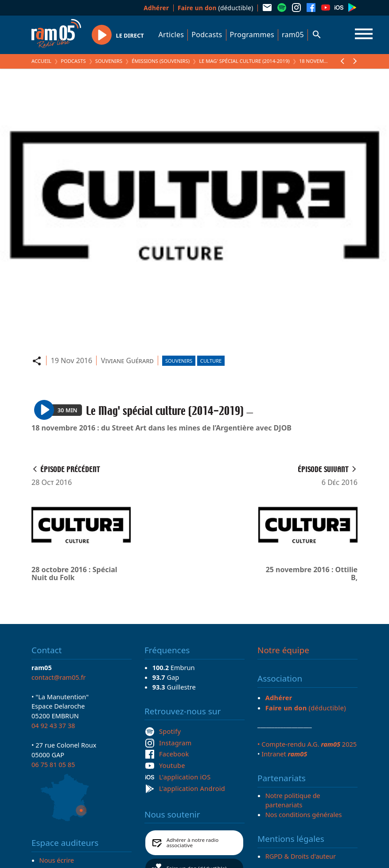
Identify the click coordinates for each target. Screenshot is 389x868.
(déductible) (216, 8)
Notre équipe (283, 650)
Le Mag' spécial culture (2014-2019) (244, 61)
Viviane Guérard (127, 360)
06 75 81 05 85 (53, 764)
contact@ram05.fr (59, 677)
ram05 (293, 35)
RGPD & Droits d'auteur (301, 856)
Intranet (284, 754)
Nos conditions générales (304, 814)
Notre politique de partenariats (293, 800)
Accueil (41, 61)
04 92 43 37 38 (53, 725)
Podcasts (207, 35)
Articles (171, 35)
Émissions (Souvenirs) (161, 61)
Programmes (252, 35)
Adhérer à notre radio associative (193, 843)
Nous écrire (57, 860)
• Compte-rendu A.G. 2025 (307, 744)
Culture (211, 361)
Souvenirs (109, 61)
